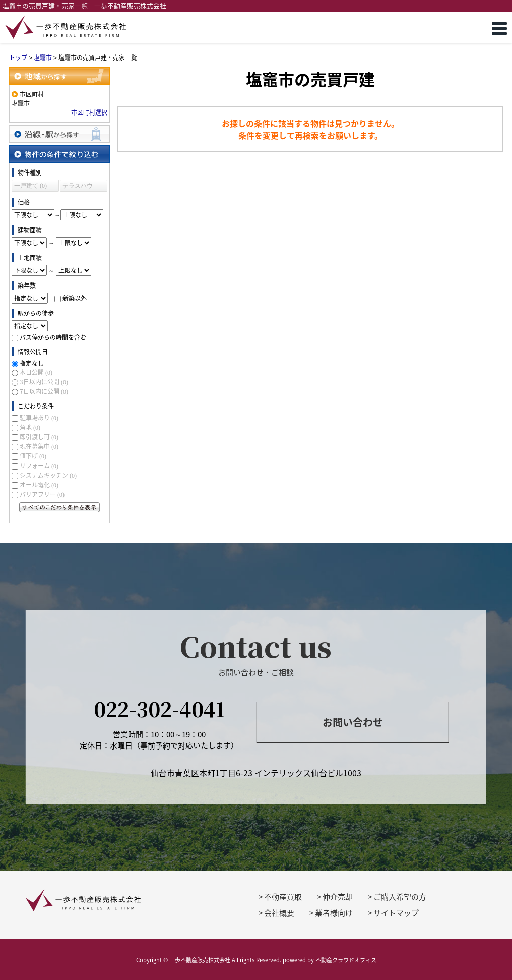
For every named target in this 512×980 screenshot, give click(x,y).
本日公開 (36, 372)
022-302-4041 (159, 708)
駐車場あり (39, 418)
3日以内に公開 (44, 382)
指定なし (32, 363)
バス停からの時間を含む (53, 337)
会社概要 (279, 913)
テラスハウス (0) (78, 187)
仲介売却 (338, 897)
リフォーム (39, 466)
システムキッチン (48, 475)
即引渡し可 (39, 437)
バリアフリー (42, 494)
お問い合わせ (353, 722)
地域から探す (59, 76)
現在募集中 (39, 446)
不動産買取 (283, 897)
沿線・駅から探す (59, 134)
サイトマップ (396, 913)
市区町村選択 (89, 112)
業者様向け (334, 913)
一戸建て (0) (30, 186)
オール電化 (39, 485)
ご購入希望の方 (400, 897)
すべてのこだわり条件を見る (59, 507)
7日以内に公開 (44, 391)
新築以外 (75, 298)
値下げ (33, 456)
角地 (30, 427)
